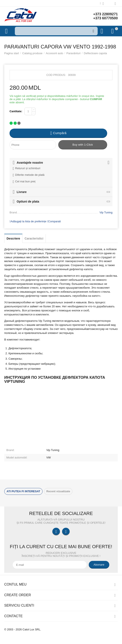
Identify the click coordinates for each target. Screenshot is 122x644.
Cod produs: (56, 75)
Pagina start (12, 53)
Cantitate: (16, 111)
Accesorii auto (54, 53)
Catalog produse (32, 53)
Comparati (54, 221)
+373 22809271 (104, 14)
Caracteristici (34, 238)
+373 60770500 (104, 18)
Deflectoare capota (95, 53)
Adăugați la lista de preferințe (28, 221)
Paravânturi (74, 53)
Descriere (13, 238)
